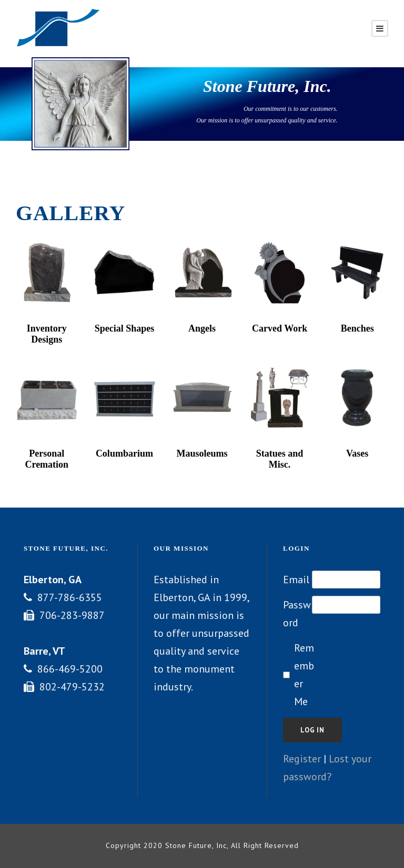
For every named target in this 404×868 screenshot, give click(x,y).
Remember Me (304, 675)
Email (296, 580)
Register (302, 759)
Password (297, 614)
